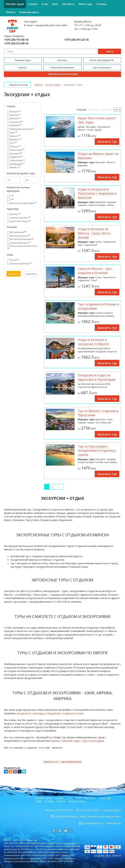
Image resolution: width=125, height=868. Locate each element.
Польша (14, 146)
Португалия (16, 150)
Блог (55, 4)
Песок (13, 260)
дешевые (94, 110)
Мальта (14, 136)
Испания (14, 125)
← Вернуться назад (17, 85)
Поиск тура (86, 4)
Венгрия (14, 118)
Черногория (16, 160)
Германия (15, 122)
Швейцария (16, 164)
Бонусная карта (29, 12)
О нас (45, 4)
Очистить (31, 274)
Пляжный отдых (23, 60)
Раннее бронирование (62, 67)
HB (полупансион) (19, 236)
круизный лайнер (19, 221)
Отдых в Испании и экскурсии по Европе (93, 342)
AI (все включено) (19, 243)
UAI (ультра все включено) (22, 247)
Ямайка (14, 167)
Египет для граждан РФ (102, 60)
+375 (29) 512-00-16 (16, 43)
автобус (14, 214)
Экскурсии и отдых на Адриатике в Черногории (97, 377)
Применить (14, 274)
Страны (33, 4)
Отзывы (102, 4)
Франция (15, 153)
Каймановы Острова (21, 129)
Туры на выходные (93, 741)
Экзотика (62, 60)
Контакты (68, 4)
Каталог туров (15, 4)
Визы (38, 801)
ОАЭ (12, 143)
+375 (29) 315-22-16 (76, 40)
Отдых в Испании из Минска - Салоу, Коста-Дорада (94, 233)
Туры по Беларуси (102, 67)
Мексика (14, 139)
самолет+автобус (19, 218)
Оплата (11, 12)
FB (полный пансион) (20, 239)
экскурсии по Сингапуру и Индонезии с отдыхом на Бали (50, 713)
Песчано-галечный (20, 263)
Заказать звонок (112, 810)
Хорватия (15, 157)
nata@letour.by (113, 823)
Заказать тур (107, 142)
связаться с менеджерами (62, 762)
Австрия (14, 111)
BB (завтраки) (17, 232)
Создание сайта (102, 856)
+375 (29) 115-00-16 (16, 40)
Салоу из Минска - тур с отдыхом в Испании (95, 271)
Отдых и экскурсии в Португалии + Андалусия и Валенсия (97, 193)
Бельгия (14, 115)
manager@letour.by (93, 823)
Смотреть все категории (62, 74)
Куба (12, 132)
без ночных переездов (22, 203)
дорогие (107, 110)
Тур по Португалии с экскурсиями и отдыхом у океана (97, 450)
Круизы (23, 67)
